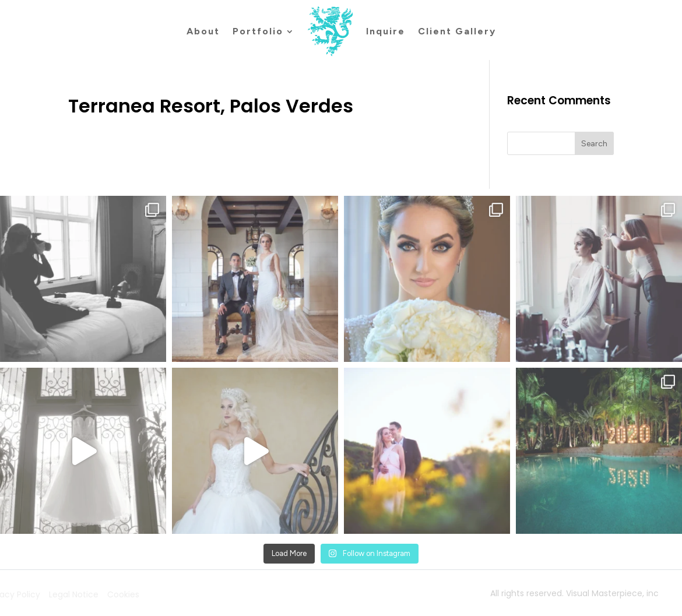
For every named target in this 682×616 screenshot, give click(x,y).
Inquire (386, 31)
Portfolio (258, 31)
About (203, 31)
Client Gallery (457, 31)
